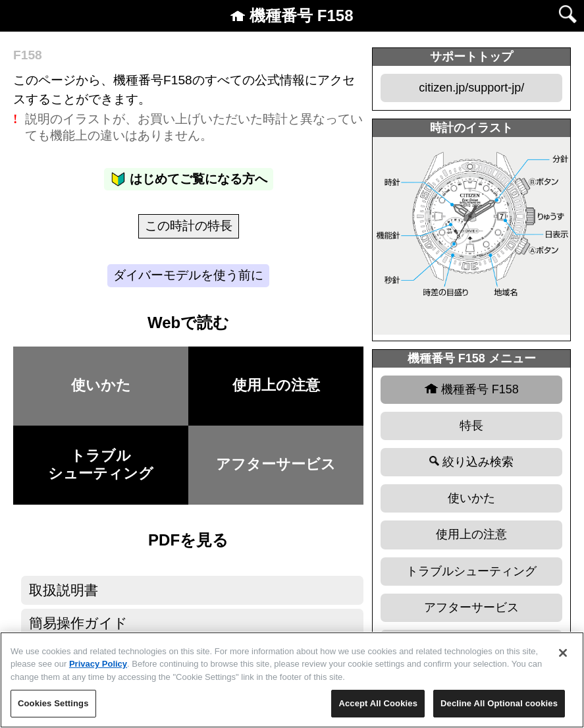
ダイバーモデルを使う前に (188, 275)
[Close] (563, 653)
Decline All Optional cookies (499, 703)
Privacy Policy (98, 664)
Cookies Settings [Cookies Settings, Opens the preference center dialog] (53, 703)
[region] (292, 680)
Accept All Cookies (378, 703)
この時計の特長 (189, 226)
